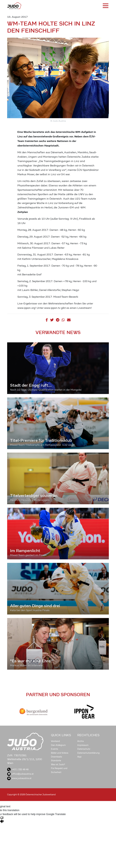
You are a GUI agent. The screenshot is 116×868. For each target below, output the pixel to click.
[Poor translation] (2, 820)
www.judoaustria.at (19, 778)
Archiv (81, 741)
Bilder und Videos (60, 753)
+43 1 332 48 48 (18, 769)
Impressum (83, 745)
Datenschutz (84, 749)
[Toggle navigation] (105, 6)
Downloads (56, 757)
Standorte (56, 761)
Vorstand (55, 741)
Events (54, 749)
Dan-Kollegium (58, 745)
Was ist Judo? (58, 764)
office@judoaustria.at (20, 774)
